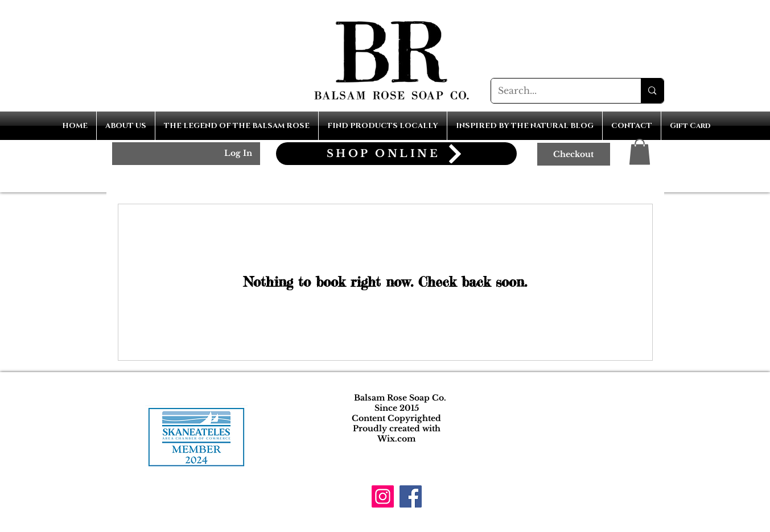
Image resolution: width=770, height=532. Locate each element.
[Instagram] (383, 496)
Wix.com (396, 439)
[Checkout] (574, 154)
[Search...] (558, 91)
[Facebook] (411, 496)
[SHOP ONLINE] (396, 154)
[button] (640, 152)
